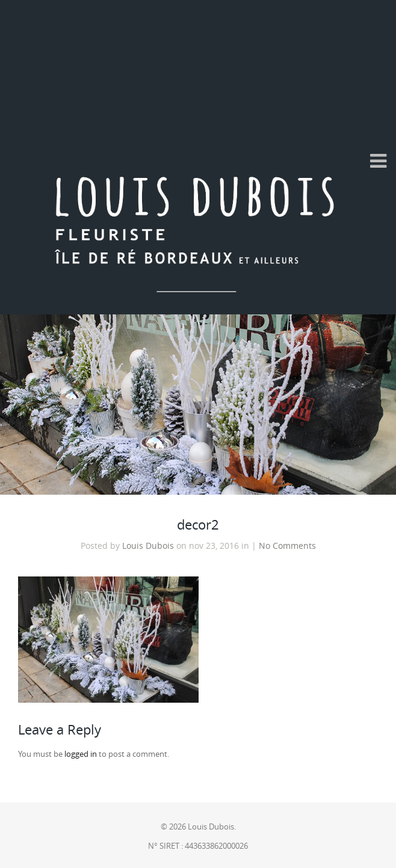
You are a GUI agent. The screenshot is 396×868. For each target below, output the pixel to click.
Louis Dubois (148, 546)
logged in (81, 754)
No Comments (287, 546)
